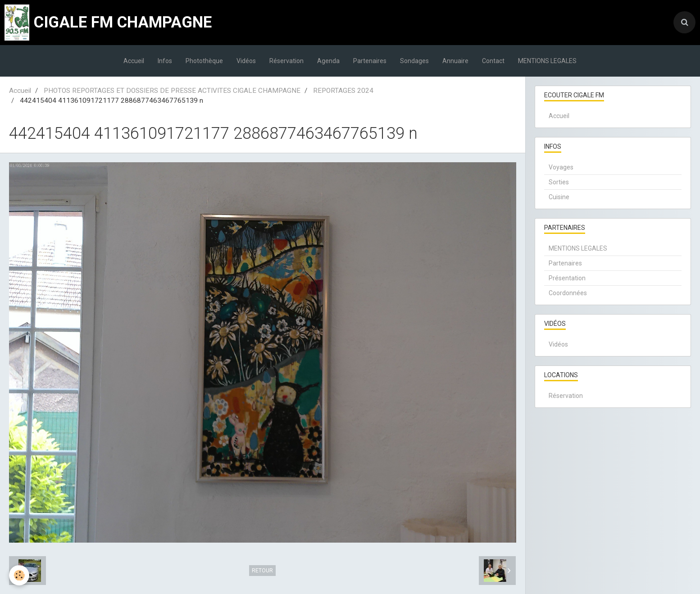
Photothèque (204, 61)
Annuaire (455, 61)
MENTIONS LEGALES (547, 61)
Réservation (286, 61)
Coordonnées (568, 293)
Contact (493, 61)
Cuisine (559, 197)
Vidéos (246, 61)
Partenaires (370, 61)
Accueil (134, 61)
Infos (165, 61)
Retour (262, 571)
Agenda (328, 61)
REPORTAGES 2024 (343, 91)
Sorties (559, 182)
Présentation (567, 278)
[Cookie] (19, 575)
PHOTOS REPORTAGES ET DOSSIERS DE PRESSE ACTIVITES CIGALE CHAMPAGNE (172, 91)
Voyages (561, 167)
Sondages (414, 61)
